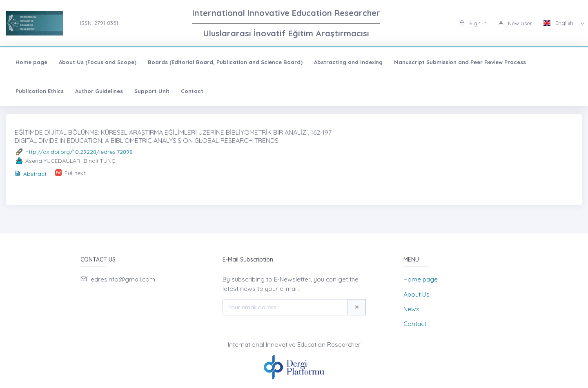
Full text (75, 173)
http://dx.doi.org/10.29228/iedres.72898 (79, 152)
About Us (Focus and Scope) (98, 62)
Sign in (473, 23)
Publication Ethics (40, 91)
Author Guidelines (99, 91)
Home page (31, 62)
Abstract (31, 174)
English (559, 23)
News (411, 309)
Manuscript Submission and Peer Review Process (460, 62)
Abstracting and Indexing (348, 62)
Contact (192, 91)
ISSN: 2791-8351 (99, 23)
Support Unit (152, 91)
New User (515, 23)
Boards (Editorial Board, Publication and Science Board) (225, 62)
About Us (416, 294)
